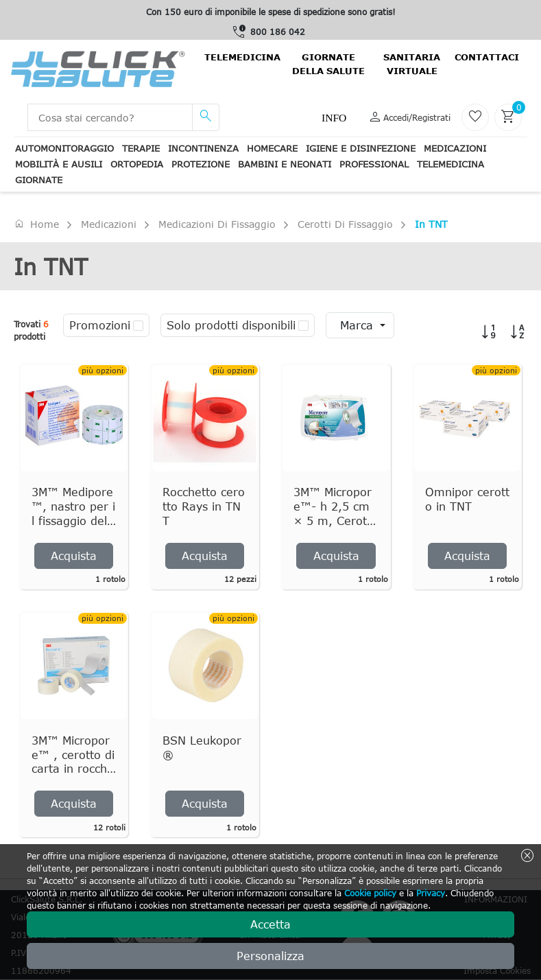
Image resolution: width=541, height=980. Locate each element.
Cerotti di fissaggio (345, 224)
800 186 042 (278, 32)
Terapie (141, 148)
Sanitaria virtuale (412, 64)
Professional (374, 164)
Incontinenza (203, 148)
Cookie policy (370, 893)
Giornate (39, 180)
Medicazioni (455, 148)
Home (36, 224)
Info (334, 118)
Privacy (431, 893)
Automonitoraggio (64, 148)
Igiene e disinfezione (361, 148)
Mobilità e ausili (59, 164)
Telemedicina (242, 57)
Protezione (201, 164)
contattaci (487, 57)
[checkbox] (138, 325)
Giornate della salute (328, 64)
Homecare (272, 148)
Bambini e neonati (285, 164)
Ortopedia (137, 164)
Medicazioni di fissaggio (217, 224)
